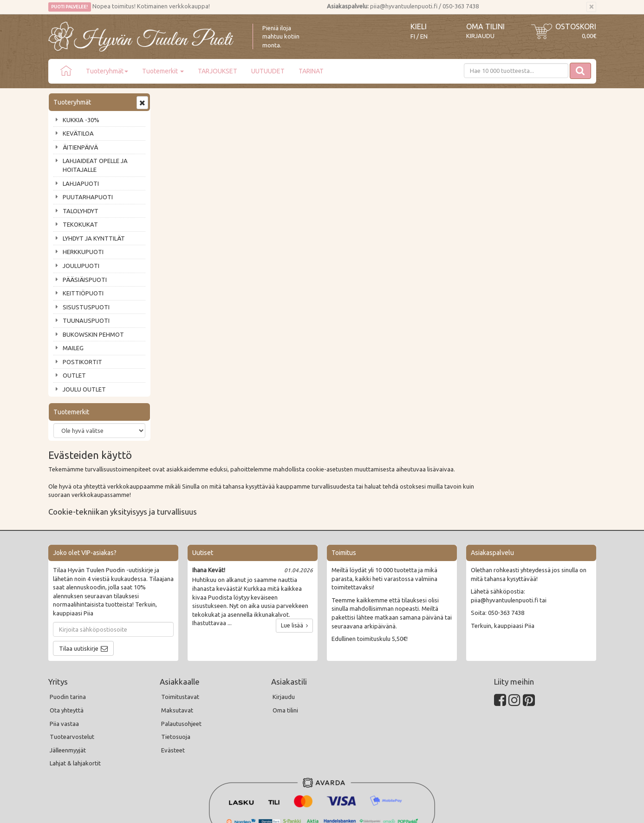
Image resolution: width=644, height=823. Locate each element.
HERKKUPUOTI (83, 252)
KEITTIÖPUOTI (83, 293)
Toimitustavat (180, 625)
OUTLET (74, 375)
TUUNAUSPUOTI (86, 320)
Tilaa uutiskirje (79, 576)
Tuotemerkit (163, 71)
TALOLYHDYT (81, 211)
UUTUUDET (268, 71)
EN (424, 36)
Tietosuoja (176, 665)
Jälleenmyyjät (68, 679)
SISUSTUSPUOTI (86, 307)
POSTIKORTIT (82, 362)
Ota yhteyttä (67, 639)
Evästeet (173, 679)
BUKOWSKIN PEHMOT (93, 334)
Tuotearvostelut (72, 665)
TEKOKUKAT (80, 224)
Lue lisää (294, 554)
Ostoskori (576, 26)
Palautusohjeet (181, 652)
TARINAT (311, 71)
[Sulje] (591, 7)
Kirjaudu (480, 36)
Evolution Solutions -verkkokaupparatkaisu (542, 810)
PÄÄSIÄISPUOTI (85, 280)
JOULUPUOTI (81, 266)
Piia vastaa (64, 652)
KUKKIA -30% (81, 120)
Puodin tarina (68, 625)
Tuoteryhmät (107, 71)
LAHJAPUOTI (81, 183)
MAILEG (73, 348)
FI (413, 36)
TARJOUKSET (218, 71)
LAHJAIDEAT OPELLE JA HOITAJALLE (95, 165)
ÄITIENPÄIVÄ (80, 147)
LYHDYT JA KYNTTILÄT (94, 238)
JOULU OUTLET (84, 389)
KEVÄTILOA (78, 133)
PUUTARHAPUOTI (88, 197)
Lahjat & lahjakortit (75, 692)
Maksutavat (177, 639)
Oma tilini (485, 26)
